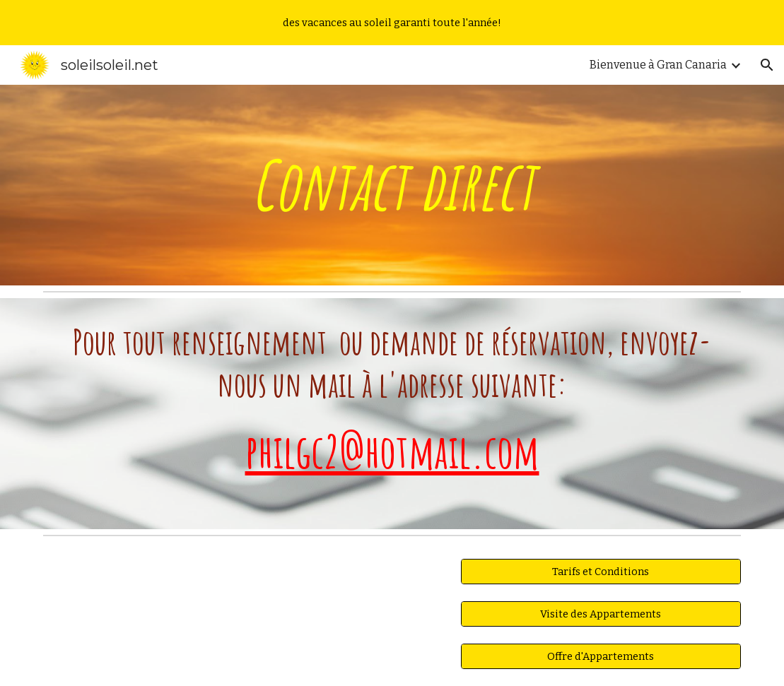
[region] (392, 23)
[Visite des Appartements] (601, 614)
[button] (767, 65)
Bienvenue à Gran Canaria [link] (658, 65)
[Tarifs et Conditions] (601, 572)
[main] (392, 185)
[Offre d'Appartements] (601, 656)
